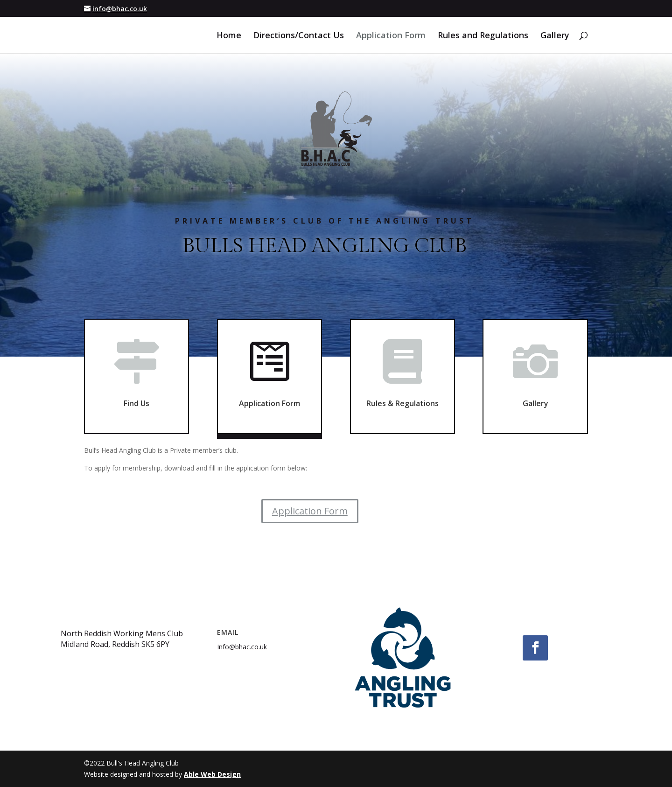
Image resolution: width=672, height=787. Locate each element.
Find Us (136, 401)
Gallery (555, 36)
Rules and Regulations (483, 36)
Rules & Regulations (402, 397)
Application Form (391, 36)
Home (229, 36)
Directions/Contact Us (299, 36)
